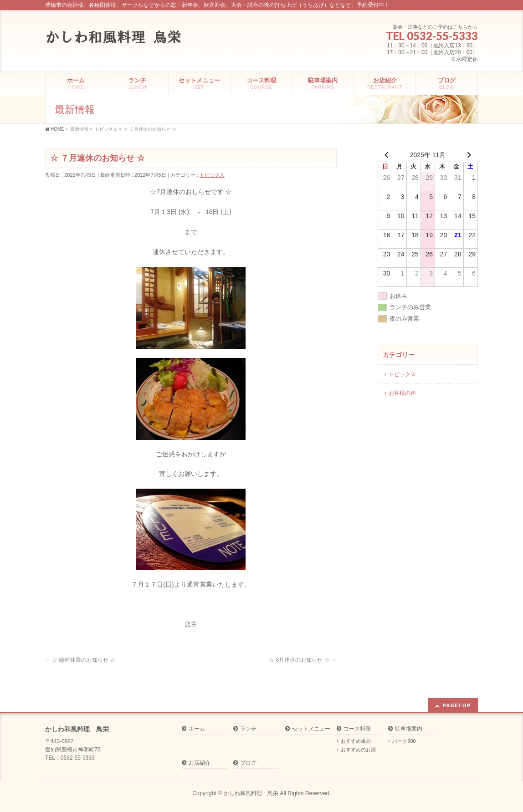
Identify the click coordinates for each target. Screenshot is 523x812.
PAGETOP (457, 705)
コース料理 (357, 729)
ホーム (197, 729)
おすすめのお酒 (358, 750)
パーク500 (404, 741)
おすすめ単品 (356, 741)
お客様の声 (402, 393)
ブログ (248, 763)
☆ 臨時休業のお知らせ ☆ (80, 660)
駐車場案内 (409, 729)
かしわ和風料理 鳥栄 (251, 793)
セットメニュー (311, 729)
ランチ (248, 729)
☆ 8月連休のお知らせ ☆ (303, 660)
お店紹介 (200, 763)
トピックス (212, 175)
